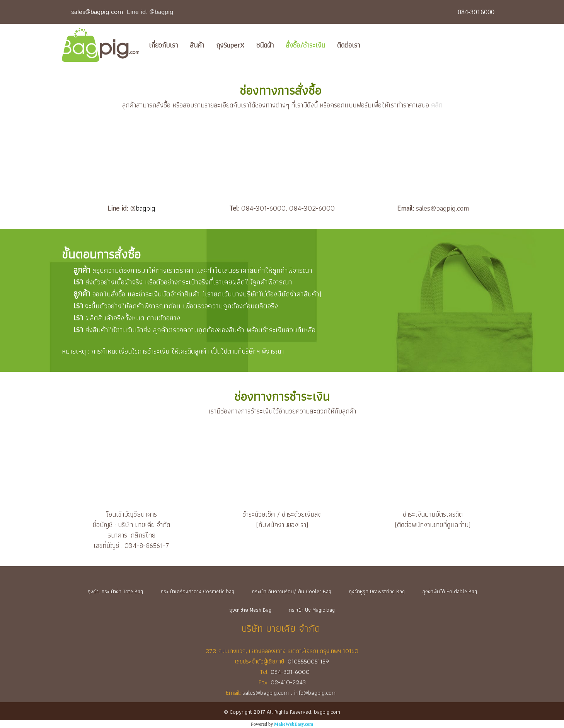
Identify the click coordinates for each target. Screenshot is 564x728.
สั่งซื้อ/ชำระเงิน (305, 45)
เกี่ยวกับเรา (163, 45)
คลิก (437, 105)
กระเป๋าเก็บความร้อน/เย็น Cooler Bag (291, 591)
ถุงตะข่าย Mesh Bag (250, 610)
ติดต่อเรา (348, 45)
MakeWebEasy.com (294, 724)
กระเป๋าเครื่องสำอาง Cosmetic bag (197, 591)
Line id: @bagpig (150, 12)
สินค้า (197, 45)
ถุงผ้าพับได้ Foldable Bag (450, 591)
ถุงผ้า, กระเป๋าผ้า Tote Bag (115, 591)
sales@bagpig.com (97, 12)
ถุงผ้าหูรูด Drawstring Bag (377, 591)
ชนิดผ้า (265, 45)
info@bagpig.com (316, 693)
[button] (373, 45)
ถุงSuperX (230, 45)
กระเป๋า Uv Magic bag (312, 610)
